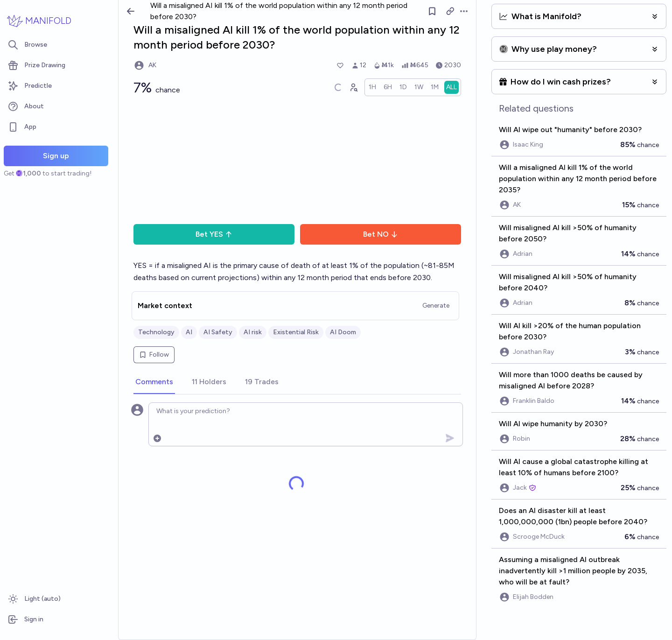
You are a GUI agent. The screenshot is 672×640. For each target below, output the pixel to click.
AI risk (253, 332)
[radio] (372, 87)
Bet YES (214, 234)
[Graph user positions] (353, 87)
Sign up (56, 156)
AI (189, 332)
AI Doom (343, 332)
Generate (436, 306)
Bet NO (381, 234)
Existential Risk (296, 332)
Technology (156, 332)
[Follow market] (432, 11)
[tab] (154, 382)
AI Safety (218, 332)
